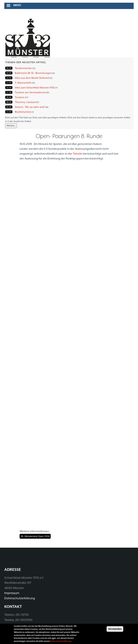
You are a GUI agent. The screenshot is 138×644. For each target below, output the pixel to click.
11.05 (9, 112)
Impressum (12, 593)
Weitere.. (11, 126)
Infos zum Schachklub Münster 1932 (35, 88)
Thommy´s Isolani (25, 102)
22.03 (9, 78)
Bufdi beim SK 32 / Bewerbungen (33, 73)
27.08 (9, 92)
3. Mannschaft (23, 83)
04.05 (9, 73)
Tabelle (78, 154)
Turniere (20, 97)
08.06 (9, 102)
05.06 (9, 107)
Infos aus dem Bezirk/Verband (32, 78)
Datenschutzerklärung (20, 598)
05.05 (9, 68)
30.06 (9, 97)
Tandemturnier (23, 68)
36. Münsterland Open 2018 (35, 536)
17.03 (9, 83)
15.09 (9, 88)
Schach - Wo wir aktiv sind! (30, 107)
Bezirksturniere (23, 112)
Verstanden (115, 629)
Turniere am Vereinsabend (30, 92)
